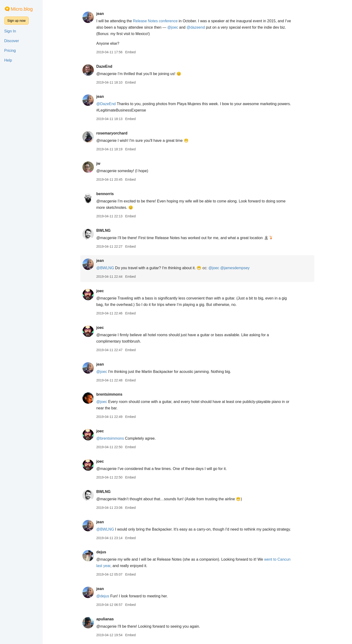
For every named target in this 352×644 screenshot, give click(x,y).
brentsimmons (109, 394)
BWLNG (103, 230)
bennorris (105, 194)
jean (100, 14)
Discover (12, 41)
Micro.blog (22, 9)
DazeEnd (104, 66)
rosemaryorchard (112, 133)
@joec (173, 27)
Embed (130, 52)
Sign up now (16, 21)
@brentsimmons (110, 438)
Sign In (10, 31)
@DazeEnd (106, 104)
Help (8, 60)
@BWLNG (105, 268)
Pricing (10, 51)
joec (100, 291)
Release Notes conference (155, 21)
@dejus (103, 596)
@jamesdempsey (235, 268)
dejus (101, 552)
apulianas (105, 619)
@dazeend (196, 27)
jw (98, 163)
